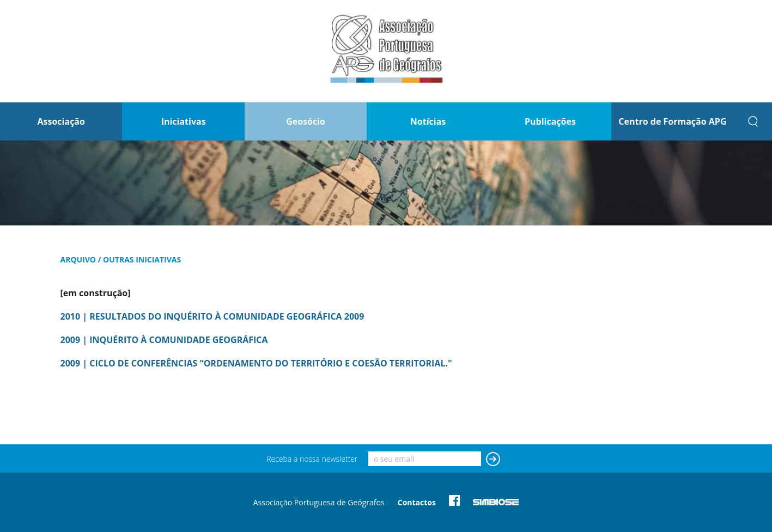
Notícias (428, 121)
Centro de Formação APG (672, 121)
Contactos (417, 502)
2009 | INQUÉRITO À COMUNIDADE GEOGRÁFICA (164, 340)
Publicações (550, 121)
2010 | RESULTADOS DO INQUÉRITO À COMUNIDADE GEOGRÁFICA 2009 (212, 316)
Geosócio (306, 121)
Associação (61, 121)
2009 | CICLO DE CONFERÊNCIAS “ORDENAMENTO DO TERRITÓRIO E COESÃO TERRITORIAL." (256, 363)
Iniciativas (184, 121)
